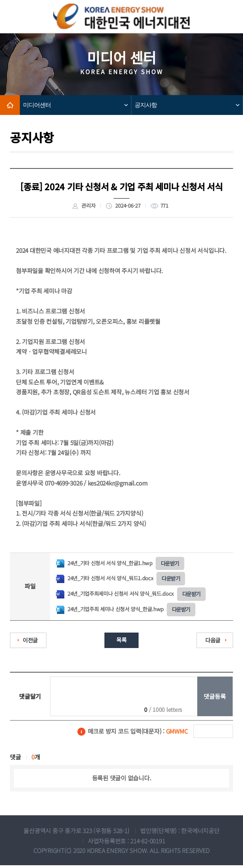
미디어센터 (37, 105)
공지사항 (146, 105)
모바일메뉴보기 (225, 17)
